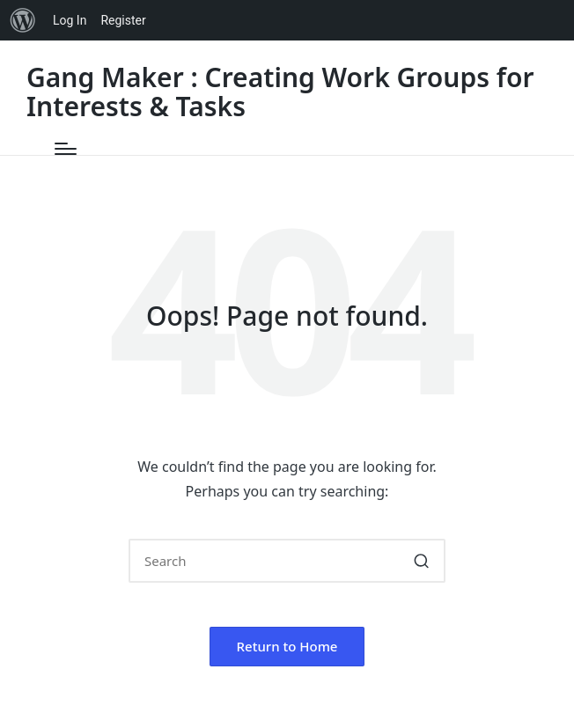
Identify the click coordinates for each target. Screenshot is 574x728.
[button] (421, 561)
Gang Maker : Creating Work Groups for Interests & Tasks (280, 92)
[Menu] (66, 149)
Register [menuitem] (123, 20)
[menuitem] (23, 20)
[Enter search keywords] (287, 561)
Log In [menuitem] (70, 20)
